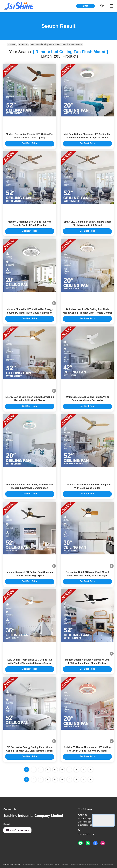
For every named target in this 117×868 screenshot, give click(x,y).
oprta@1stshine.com (17, 830)
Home (12, 44)
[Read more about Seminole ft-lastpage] (90, 780)
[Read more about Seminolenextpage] (83, 780)
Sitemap (17, 865)
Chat (86, 6)
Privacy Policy (8, 865)
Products (23, 44)
